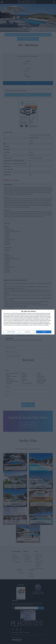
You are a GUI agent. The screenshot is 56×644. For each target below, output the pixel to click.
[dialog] (28, 322)
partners (11, 313)
